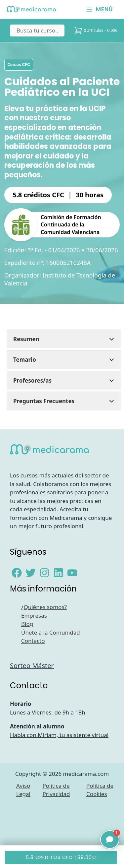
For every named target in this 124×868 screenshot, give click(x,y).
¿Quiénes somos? (44, 607)
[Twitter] (31, 573)
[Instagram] (44, 573)
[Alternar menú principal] (100, 9)
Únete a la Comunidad (51, 632)
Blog (27, 624)
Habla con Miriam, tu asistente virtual (59, 735)
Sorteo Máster (32, 666)
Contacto (33, 641)
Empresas (34, 616)
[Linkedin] (58, 573)
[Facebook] (17, 573)
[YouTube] (72, 573)
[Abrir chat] (110, 839)
